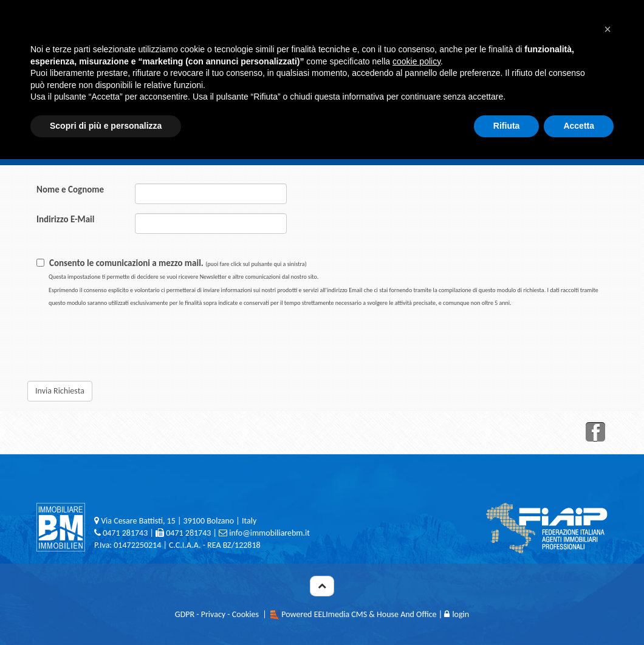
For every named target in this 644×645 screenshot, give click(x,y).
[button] (608, 29)
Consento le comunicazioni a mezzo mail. (324, 282)
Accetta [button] (579, 126)
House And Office (407, 614)
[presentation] (276, 342)
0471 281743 (125, 533)
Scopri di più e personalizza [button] (106, 126)
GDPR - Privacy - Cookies (217, 614)
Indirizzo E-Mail (65, 219)
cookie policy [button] (416, 61)
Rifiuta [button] (507, 126)
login (457, 614)
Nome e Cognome (70, 189)
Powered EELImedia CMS (324, 614)
